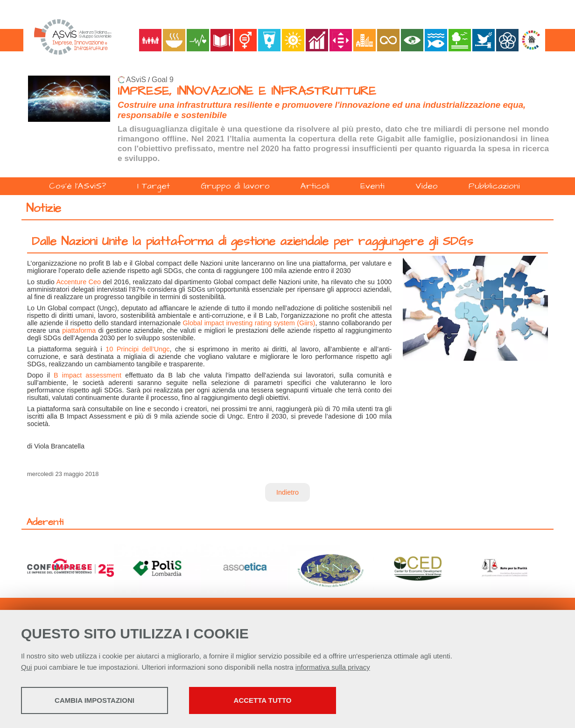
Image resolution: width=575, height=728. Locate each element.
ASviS (136, 80)
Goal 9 (163, 80)
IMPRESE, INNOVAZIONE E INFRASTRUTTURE (247, 91)
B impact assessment (88, 375)
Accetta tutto (263, 700)
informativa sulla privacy (333, 667)
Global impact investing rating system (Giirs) (249, 323)
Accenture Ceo (78, 282)
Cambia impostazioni (95, 700)
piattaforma (79, 330)
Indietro (287, 492)
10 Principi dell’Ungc (137, 349)
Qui (26, 667)
